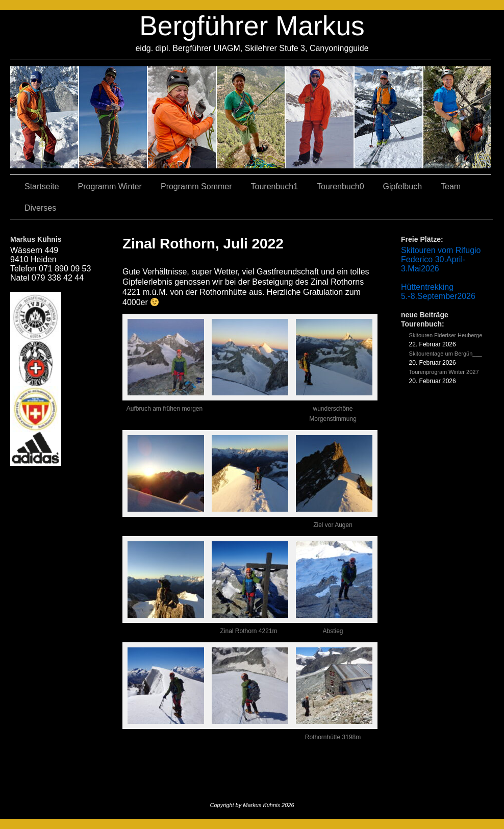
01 (320, 117)
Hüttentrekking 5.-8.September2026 (438, 292)
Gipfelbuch (403, 186)
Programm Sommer (196, 186)
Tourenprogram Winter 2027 (444, 372)
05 (389, 117)
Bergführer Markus (252, 26)
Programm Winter (110, 186)
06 (457, 117)
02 (45, 117)
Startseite (42, 186)
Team (451, 186)
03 (114, 117)
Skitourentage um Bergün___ (446, 354)
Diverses (40, 208)
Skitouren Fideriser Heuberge (446, 335)
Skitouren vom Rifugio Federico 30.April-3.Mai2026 (441, 259)
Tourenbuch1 (275, 186)
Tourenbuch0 (341, 186)
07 (182, 117)
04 (251, 117)
